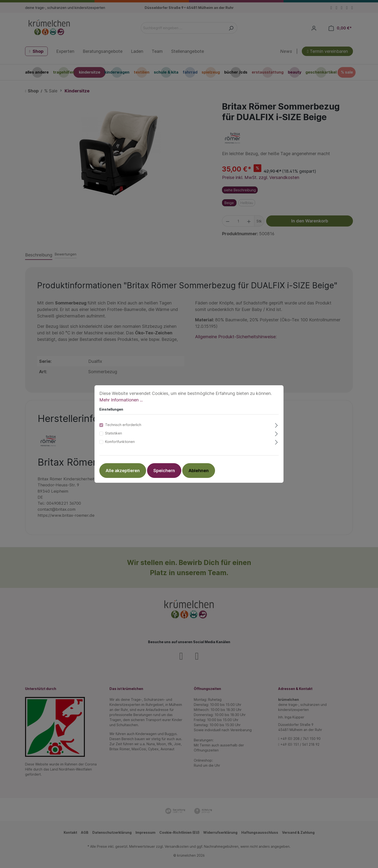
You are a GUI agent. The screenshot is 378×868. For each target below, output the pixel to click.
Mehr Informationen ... (121, 400)
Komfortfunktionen (120, 442)
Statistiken (114, 433)
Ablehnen (199, 471)
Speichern (164, 471)
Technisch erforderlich (123, 425)
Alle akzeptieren (123, 471)
